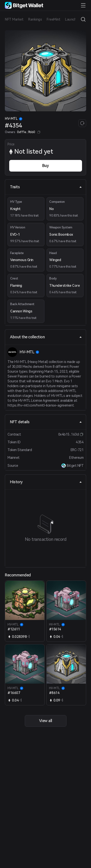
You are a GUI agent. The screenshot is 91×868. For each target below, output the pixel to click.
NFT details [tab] (46, 422)
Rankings (35, 19)
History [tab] (46, 482)
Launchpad (74, 19)
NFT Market (14, 19)
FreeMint (53, 19)
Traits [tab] (46, 187)
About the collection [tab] (46, 337)
